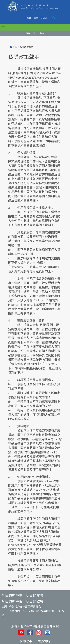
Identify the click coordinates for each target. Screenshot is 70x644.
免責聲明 (44, 641)
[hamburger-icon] (3, 27)
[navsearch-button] (54, 18)
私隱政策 (26, 641)
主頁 (13, 47)
